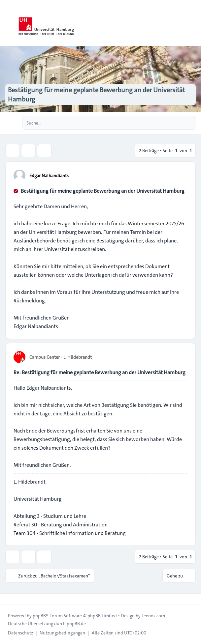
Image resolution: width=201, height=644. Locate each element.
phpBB (39, 616)
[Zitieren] (182, 175)
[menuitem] (20, 633)
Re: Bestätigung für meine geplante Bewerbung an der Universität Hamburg (100, 372)
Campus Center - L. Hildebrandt (61, 357)
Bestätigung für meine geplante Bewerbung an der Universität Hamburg (103, 191)
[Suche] (177, 123)
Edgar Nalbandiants (49, 176)
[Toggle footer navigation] (8, 599)
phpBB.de (76, 624)
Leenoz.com (153, 616)
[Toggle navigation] (193, 23)
